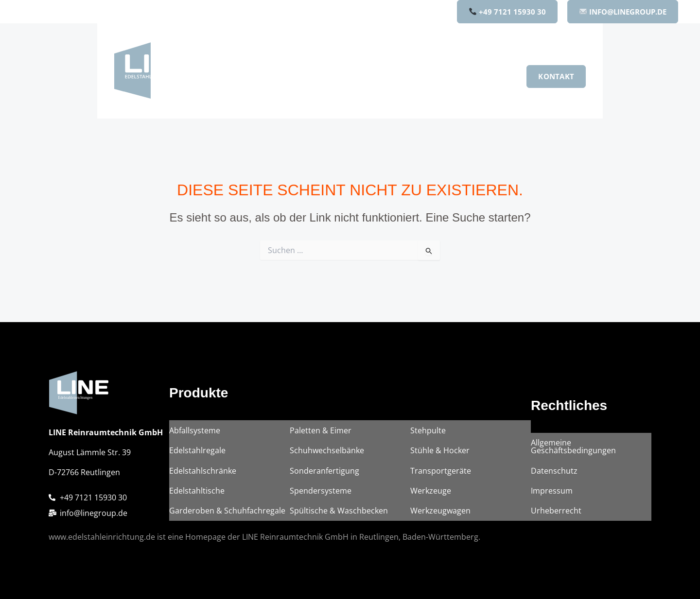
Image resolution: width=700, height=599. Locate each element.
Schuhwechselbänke (327, 456)
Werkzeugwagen (440, 512)
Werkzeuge (431, 493)
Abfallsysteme (195, 438)
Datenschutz (554, 475)
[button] (329, 76)
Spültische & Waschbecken (339, 512)
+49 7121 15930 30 (507, 12)
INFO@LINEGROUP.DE (623, 12)
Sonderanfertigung (324, 475)
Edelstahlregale (197, 456)
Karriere (493, 76)
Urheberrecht (556, 512)
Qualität (445, 76)
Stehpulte (428, 438)
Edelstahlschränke (203, 475)
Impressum (552, 493)
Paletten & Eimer (321, 438)
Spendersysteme (321, 493)
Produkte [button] (311, 76)
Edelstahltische (197, 493)
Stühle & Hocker (440, 456)
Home (261, 76)
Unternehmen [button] (381, 76)
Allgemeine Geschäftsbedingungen (573, 452)
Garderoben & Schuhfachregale (227, 512)
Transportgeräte (441, 475)
